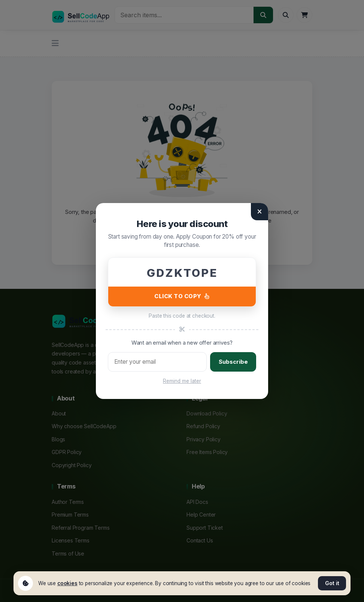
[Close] (260, 212)
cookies (67, 583)
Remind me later (182, 381)
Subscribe (233, 362)
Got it (332, 583)
